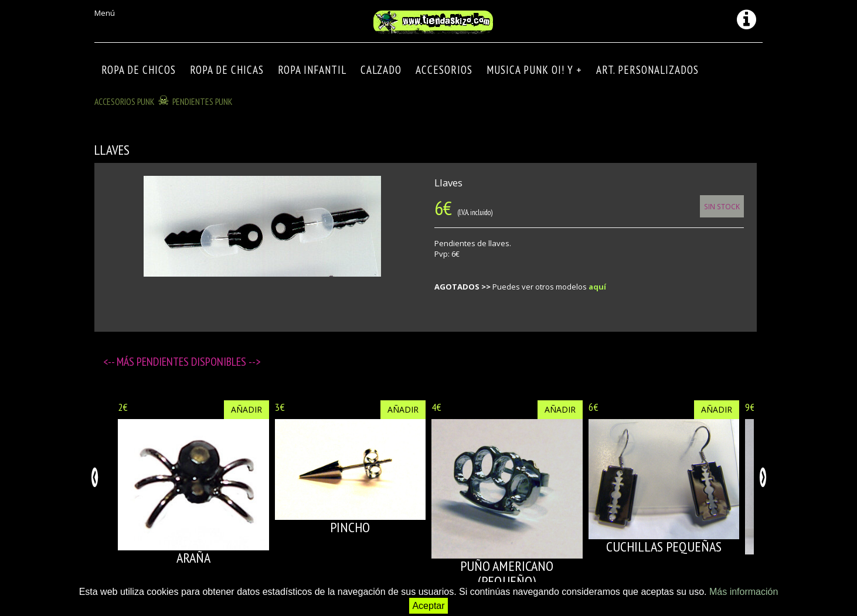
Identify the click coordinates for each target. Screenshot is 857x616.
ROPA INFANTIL (312, 70)
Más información (744, 592)
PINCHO (350, 527)
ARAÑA (193, 558)
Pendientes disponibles (193, 362)
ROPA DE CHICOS (139, 70)
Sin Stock (722, 206)
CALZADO (381, 70)
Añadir (246, 409)
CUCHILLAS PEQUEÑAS (664, 547)
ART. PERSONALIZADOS (647, 70)
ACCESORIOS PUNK (125, 101)
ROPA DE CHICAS (227, 70)
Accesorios (444, 70)
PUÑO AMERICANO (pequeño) (507, 574)
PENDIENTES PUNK (203, 101)
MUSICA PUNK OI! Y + (534, 70)
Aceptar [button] (428, 606)
